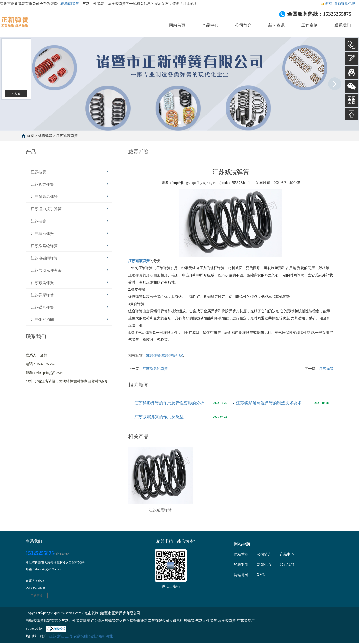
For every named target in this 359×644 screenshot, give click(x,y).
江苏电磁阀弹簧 (44, 258)
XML (261, 575)
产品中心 (210, 25)
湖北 (93, 636)
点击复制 (92, 613)
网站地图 (241, 575)
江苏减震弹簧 (67, 136)
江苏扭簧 (38, 221)
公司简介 (243, 25)
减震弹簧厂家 (172, 355)
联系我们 (343, 25)
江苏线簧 (326, 369)
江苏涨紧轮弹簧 (44, 246)
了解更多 (37, 596)
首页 (31, 136)
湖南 (85, 636)
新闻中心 (264, 565)
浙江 (61, 636)
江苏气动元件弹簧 (46, 270)
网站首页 (177, 25)
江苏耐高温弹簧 (44, 197)
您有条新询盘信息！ (340, 4)
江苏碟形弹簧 (42, 307)
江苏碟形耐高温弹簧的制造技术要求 (269, 403)
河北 (109, 636)
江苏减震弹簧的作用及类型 (159, 417)
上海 (69, 636)
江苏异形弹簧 (42, 295)
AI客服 (16, 94)
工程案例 (310, 25)
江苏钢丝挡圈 (42, 320)
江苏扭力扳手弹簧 (46, 209)
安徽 (77, 636)
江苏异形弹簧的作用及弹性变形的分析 (169, 403)
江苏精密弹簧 (42, 234)
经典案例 (241, 565)
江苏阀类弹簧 (42, 184)
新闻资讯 (276, 25)
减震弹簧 (45, 136)
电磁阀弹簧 (70, 4)
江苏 (53, 636)
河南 (101, 636)
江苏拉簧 (38, 172)
